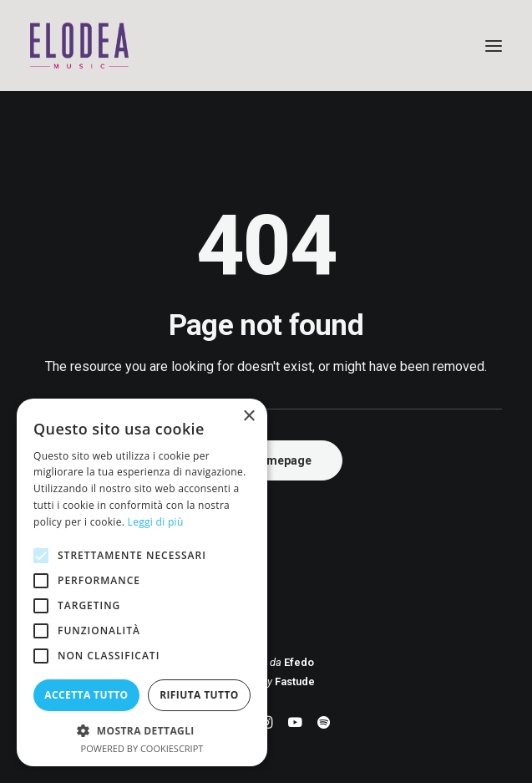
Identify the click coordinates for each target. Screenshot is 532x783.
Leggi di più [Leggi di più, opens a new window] (156, 522)
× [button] (248, 417)
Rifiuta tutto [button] (199, 695)
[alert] (142, 582)
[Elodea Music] (266, 46)
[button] (494, 46)
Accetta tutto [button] (86, 695)
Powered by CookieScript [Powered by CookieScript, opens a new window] (142, 748)
